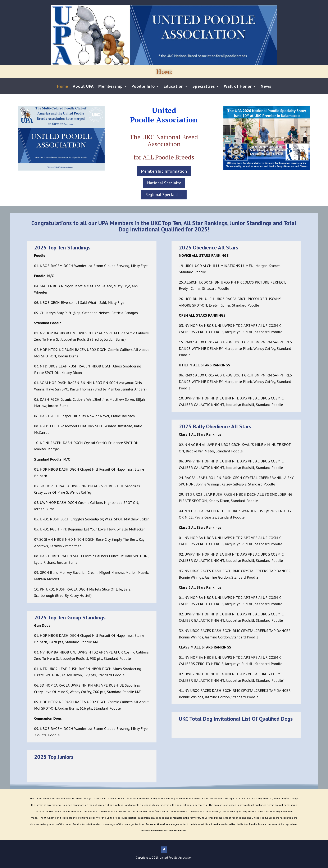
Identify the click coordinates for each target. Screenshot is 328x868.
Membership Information (164, 171)
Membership (111, 87)
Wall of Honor (238, 87)
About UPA (83, 87)
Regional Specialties (164, 195)
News (266, 87)
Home (63, 87)
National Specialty (164, 183)
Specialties (204, 87)
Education (174, 87)
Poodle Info (143, 87)
